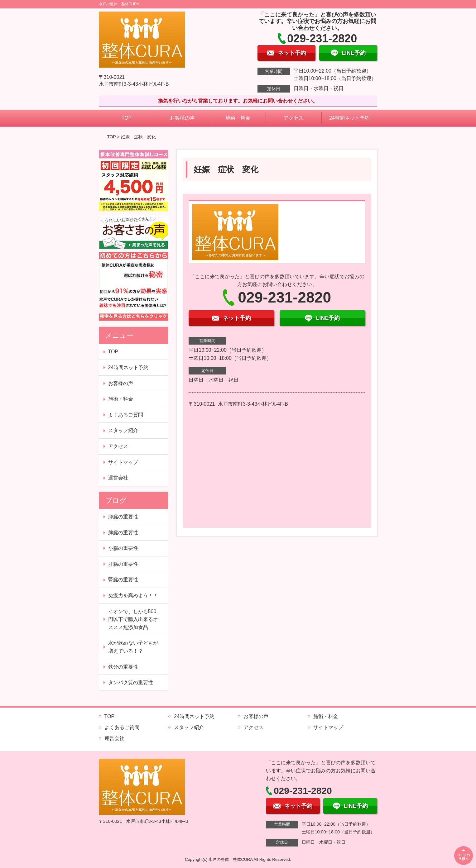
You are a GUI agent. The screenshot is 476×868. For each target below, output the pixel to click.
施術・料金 (238, 118)
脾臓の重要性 (123, 533)
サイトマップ (123, 462)
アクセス (294, 118)
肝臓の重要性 (123, 564)
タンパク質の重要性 (131, 682)
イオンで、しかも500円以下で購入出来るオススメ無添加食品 (133, 619)
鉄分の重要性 (123, 667)
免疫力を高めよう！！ (133, 596)
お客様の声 (182, 118)
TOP (127, 118)
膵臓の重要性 (123, 517)
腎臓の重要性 (123, 580)
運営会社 (118, 478)
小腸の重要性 (123, 548)
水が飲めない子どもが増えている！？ (133, 647)
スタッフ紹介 (123, 430)
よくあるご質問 (126, 415)
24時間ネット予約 (349, 118)
